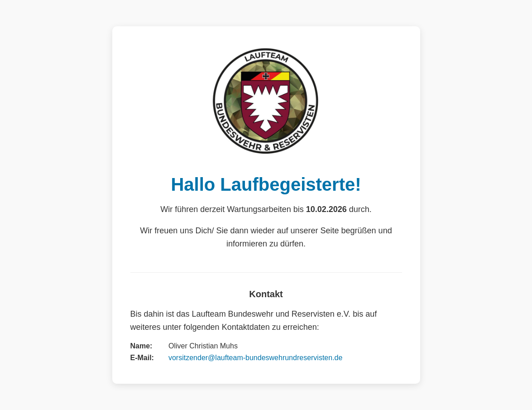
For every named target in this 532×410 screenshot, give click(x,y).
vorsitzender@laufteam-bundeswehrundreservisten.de (255, 358)
